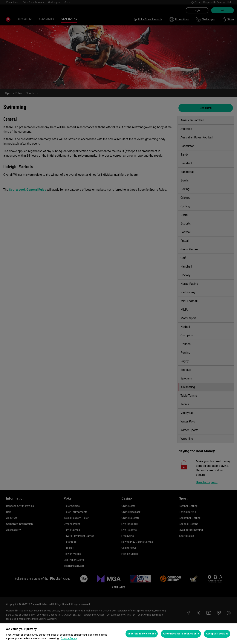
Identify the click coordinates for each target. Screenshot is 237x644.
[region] (118, 634)
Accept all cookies (217, 634)
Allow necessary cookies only (181, 634)
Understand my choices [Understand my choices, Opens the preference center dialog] (142, 634)
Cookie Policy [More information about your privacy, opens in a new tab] (69, 638)
